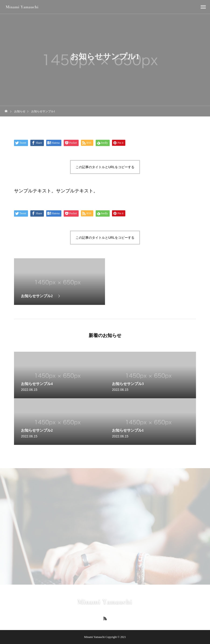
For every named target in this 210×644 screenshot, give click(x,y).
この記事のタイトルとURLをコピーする (105, 167)
